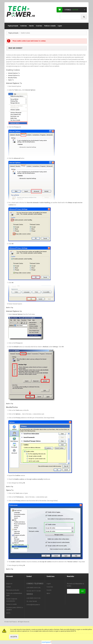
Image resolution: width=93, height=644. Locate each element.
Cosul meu (39, 26)
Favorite (31, 26)
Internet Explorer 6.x (14, 75)
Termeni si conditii (11, 604)
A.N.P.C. (8, 613)
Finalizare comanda (50, 26)
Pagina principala (13, 26)
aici (28, 631)
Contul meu (23, 26)
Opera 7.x (11, 80)
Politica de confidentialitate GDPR (14, 594)
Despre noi (9, 584)
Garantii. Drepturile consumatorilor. (12, 600)
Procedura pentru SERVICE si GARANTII (15, 609)
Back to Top (10, 308)
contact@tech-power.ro (33, 605)
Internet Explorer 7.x (14, 73)
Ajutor (48, 593)
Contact (8, 587)
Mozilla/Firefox (13, 78)
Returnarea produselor (13, 590)
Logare (60, 26)
